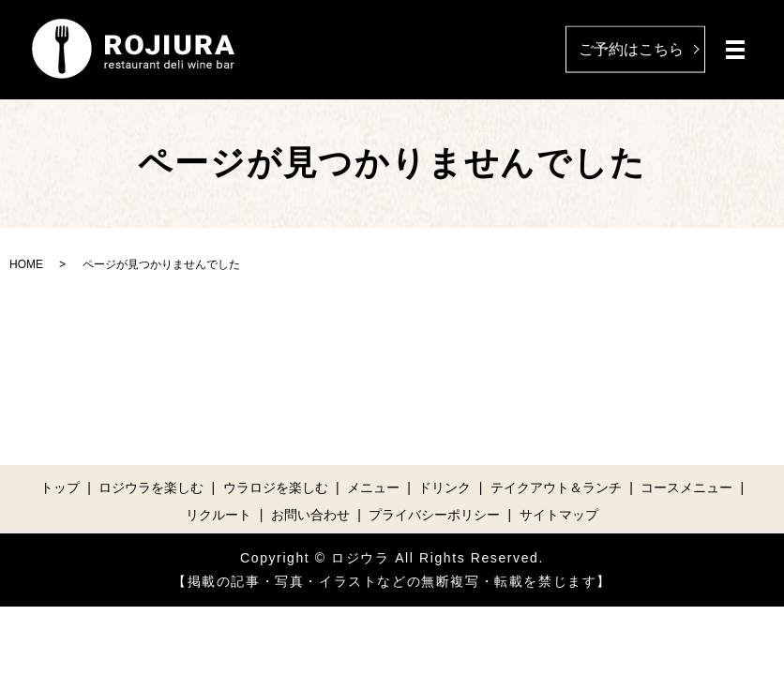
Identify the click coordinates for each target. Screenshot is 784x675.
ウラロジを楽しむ (276, 487)
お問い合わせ (310, 515)
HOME (26, 264)
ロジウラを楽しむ (151, 487)
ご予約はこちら (631, 48)
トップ (60, 487)
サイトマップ (559, 515)
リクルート (219, 515)
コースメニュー (686, 487)
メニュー (373, 487)
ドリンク (445, 487)
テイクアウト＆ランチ (556, 487)
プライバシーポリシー (434, 515)
